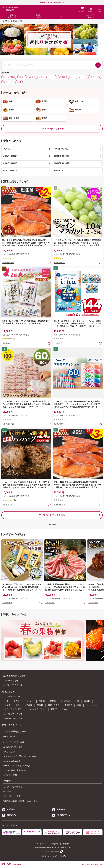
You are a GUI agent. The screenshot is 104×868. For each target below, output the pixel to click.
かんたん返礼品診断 (12, 761)
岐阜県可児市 (59, 343)
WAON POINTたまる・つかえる (17, 766)
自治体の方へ (61, 815)
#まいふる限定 (9, 77)
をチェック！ (52, 3)
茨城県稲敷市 (7, 603)
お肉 (7, 701)
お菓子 (8, 705)
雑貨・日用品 (54, 705)
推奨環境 (55, 844)
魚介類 (17, 701)
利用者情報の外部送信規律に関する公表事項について (53, 848)
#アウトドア (8, 82)
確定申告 (7, 791)
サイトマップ (41, 844)
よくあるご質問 (10, 775)
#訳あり (22, 77)
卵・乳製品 (65, 701)
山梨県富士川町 (59, 263)
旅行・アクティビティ (14, 709)
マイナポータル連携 (12, 796)
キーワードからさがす (13, 685)
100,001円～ (59, 170)
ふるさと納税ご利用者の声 (15, 770)
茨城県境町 (6, 343)
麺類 (17, 705)
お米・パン (29, 701)
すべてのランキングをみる (52, 515)
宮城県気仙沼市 (8, 263)
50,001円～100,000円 (11, 170)
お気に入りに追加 (41, 603)
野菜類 (53, 701)
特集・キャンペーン (65, 16)
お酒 (77, 701)
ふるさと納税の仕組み (13, 747)
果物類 (42, 701)
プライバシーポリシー (51, 851)
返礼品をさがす (39, 16)
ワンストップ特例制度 (13, 787)
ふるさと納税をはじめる (91, 16)
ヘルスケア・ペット (37, 709)
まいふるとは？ (10, 752)
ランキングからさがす (13, 714)
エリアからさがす (11, 681)
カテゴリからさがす (12, 696)
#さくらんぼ (95, 77)
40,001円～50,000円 (61, 163)
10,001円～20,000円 (10, 156)
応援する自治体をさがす (13, 16)
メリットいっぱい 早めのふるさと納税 (20, 756)
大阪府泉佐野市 (8, 424)
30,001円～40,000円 (10, 163)
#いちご (83, 77)
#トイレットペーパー (46, 77)
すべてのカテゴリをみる (52, 129)
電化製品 (68, 705)
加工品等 (28, 705)
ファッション (92, 705)
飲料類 (87, 701)
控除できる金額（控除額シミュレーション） (22, 801)
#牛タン (72, 77)
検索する (98, 65)
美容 (79, 705)
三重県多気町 (50, 603)
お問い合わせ (11, 815)
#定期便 (62, 77)
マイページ (10, 809)
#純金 (19, 82)
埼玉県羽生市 (7, 505)
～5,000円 (6, 149)
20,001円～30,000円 (61, 156)
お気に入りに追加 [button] (49, 263)
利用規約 (66, 844)
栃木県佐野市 (59, 424)
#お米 (31, 77)
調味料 (40, 705)
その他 (65, 709)
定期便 (54, 709)
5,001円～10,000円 (61, 149)
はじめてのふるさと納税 (14, 742)
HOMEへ (53, 525)
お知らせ (59, 809)
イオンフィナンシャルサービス (51, 856)
